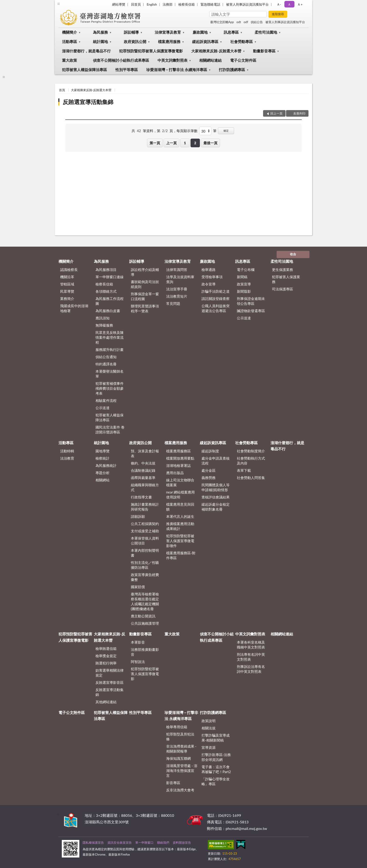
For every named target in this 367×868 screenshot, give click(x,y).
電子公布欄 (246, 270)
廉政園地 (200, 32)
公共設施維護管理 (145, 623)
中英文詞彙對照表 (172, 60)
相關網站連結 (210, 60)
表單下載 (244, 470)
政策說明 (209, 721)
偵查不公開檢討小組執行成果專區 (121, 60)
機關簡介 (70, 32)
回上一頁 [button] (276, 113)
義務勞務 (209, 478)
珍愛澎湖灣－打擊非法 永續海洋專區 (177, 70)
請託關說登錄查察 (216, 299)
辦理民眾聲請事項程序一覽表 (145, 308)
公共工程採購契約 (145, 524)
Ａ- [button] (279, 4)
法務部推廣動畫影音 (145, 652)
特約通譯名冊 (106, 364)
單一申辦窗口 (144, 843)
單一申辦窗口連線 (110, 277)
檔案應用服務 (169, 41)
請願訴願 (138, 516)
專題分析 (103, 473)
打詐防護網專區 (232, 70)
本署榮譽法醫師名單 (110, 374)
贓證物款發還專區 (251, 311)
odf (246, 22)
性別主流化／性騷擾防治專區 (145, 565)
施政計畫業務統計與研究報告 (145, 507)
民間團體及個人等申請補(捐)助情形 (216, 487)
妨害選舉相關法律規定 (110, 673)
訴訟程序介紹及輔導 (145, 272)
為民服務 (100, 32)
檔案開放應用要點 (180, 458)
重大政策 (70, 60)
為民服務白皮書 (108, 311)
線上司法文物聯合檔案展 (180, 482)
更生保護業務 (283, 270)
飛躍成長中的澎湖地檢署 (74, 308)
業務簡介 (67, 299)
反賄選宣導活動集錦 (88, 102)
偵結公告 (257, 22)
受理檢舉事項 (212, 277)
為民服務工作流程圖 (110, 301)
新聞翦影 (244, 291)
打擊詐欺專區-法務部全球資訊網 (216, 757)
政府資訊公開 (135, 41)
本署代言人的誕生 (180, 516)
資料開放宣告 (182, 843)
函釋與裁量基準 (143, 478)
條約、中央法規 (143, 463)
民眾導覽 (67, 291)
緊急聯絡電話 (210, 4)
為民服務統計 (106, 465)
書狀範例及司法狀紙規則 (145, 284)
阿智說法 (138, 662)
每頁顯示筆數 (187, 131)
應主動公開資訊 (143, 616)
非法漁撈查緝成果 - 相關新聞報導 (181, 749)
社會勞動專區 (242, 41)
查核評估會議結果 (216, 497)
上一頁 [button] (171, 143)
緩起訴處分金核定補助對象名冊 (216, 507)
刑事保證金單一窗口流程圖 (145, 296)
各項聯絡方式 (106, 291)
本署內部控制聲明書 (145, 553)
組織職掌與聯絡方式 (145, 487)
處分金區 (209, 470)
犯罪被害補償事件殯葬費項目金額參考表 (110, 388)
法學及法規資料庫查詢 (180, 279)
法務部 (168, 4)
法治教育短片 (177, 296)
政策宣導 (244, 284)
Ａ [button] (289, 4)
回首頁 (136, 4)
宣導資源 (209, 747)
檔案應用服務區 (178, 451)
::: (59, 4)
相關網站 (103, 480)
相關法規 (209, 728)
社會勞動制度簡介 (251, 451)
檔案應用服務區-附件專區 (181, 555)
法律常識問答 (177, 270)
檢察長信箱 (187, 4)
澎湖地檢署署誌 (178, 465)
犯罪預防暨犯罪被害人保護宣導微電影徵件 (180, 541)
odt (239, 22)
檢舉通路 (209, 270)
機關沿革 (67, 277)
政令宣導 (209, 284)
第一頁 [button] (155, 143)
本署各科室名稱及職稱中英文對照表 (251, 645)
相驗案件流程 (106, 400)
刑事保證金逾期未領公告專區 (251, 301)
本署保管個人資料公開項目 (145, 541)
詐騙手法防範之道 (216, 291)
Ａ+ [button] (300, 4)
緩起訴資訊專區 (205, 41)
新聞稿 (242, 277)
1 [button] (185, 143)
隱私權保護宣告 (93, 843)
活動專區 (70, 41)
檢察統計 (103, 458)
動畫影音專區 (264, 51)
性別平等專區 (127, 70)
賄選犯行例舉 (106, 663)
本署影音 (138, 642)
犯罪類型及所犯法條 (180, 737)
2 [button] (195, 143)
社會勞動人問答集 (251, 478)
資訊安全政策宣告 (120, 843)
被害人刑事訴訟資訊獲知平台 (247, 4)
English (152, 4)
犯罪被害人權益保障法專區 (84, 70)
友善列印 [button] (299, 113)
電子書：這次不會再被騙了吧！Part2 (216, 769)
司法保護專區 (283, 289)
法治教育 (67, 458)
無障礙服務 (104, 325)
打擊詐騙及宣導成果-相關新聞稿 (216, 738)
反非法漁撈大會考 (180, 790)
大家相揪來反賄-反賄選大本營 (216, 51)
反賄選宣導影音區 (110, 682)
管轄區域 (67, 284)
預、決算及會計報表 (145, 453)
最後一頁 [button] (210, 143)
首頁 (62, 90)
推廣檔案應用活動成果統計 (180, 526)
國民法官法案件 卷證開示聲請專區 (110, 430)
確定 (226, 131)
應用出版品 (175, 473)
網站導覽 (119, 4)
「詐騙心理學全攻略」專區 (216, 781)
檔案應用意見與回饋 (180, 507)
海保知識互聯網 (178, 758)
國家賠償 (138, 587)
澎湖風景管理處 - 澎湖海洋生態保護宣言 (182, 771)
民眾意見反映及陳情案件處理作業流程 (110, 337)
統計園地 (100, 41)
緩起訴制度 (210, 451)
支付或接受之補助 (145, 531)
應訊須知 (103, 318)
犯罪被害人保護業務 (286, 279)
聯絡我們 (163, 843)
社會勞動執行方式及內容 (251, 461)
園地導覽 (103, 451)
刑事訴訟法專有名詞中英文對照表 (251, 669)
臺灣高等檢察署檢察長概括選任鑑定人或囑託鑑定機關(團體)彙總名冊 (145, 601)
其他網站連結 (106, 702)
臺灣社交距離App (222, 22)
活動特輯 (67, 451)
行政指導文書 (141, 497)
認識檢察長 (69, 270)
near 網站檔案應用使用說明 (181, 495)
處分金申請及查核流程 (216, 461)
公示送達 (103, 408)
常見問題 (173, 303)
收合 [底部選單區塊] (293, 254)
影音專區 (173, 783)
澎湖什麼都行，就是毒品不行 (86, 51)
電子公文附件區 (243, 60)
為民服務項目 (106, 270)
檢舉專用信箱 (177, 727)
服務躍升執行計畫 (110, 349)
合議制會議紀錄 (143, 470)
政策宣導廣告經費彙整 (145, 577)
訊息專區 (231, 32)
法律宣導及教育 (168, 32)
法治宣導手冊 (177, 289)
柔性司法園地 (266, 32)
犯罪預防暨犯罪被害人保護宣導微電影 (151, 51)
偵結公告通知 (106, 357)
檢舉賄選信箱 (106, 648)
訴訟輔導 (131, 32)
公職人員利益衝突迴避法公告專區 (216, 308)
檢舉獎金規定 (106, 656)
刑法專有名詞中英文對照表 (251, 657)
